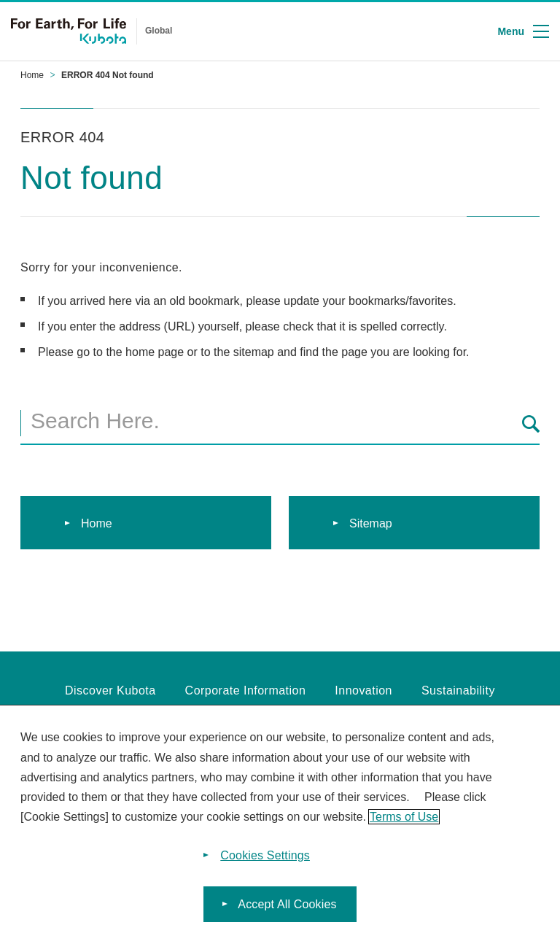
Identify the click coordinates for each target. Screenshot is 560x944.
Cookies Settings (265, 855)
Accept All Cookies (287, 904)
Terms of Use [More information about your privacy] (404, 817)
